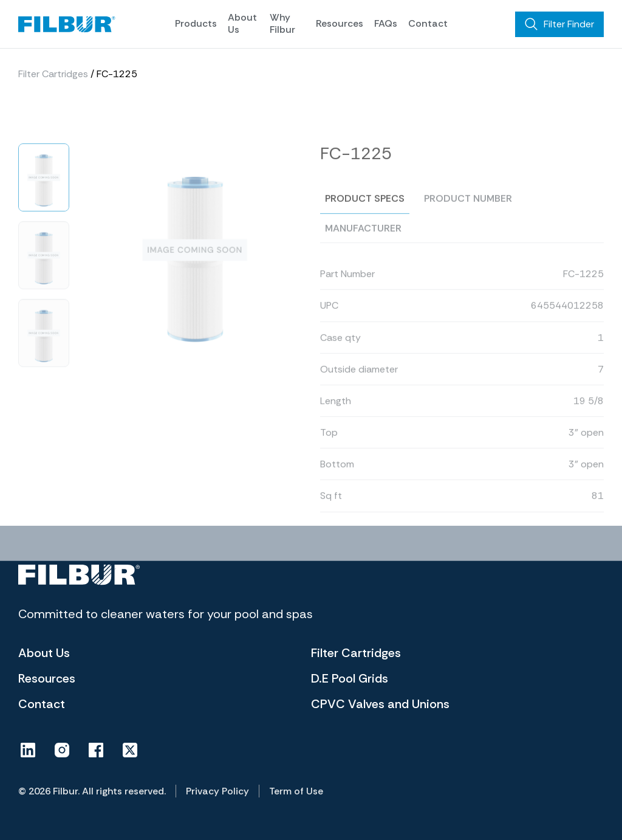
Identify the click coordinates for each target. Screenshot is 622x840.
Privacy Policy (217, 791)
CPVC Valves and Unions (380, 704)
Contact (428, 23)
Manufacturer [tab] (363, 250)
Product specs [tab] (365, 220)
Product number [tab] (468, 220)
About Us (242, 23)
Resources (340, 23)
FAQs (386, 23)
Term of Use (296, 791)
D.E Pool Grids (350, 678)
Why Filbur (282, 23)
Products (196, 23)
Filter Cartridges (53, 74)
